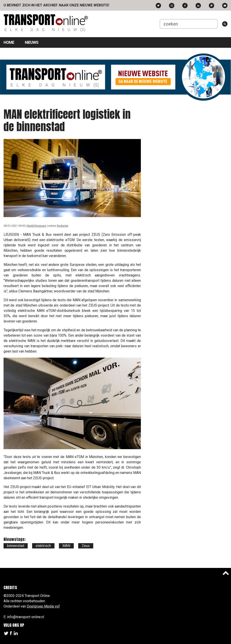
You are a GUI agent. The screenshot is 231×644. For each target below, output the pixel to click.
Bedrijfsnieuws (37, 226)
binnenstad (16, 546)
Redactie (63, 226)
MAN (66, 546)
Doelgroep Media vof (43, 606)
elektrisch (43, 546)
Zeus (86, 546)
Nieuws (32, 42)
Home (9, 42)
